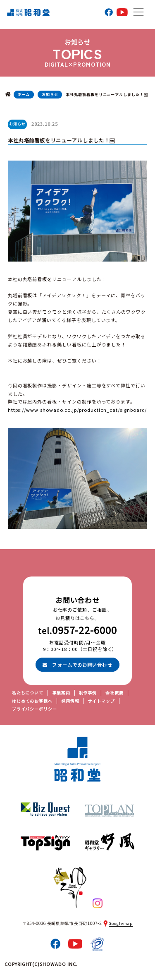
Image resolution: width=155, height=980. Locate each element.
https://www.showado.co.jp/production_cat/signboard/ (77, 410)
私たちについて (28, 693)
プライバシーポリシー (35, 709)
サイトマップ (101, 701)
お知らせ (50, 95)
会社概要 (114, 693)
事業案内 (61, 693)
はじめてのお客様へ (32, 701)
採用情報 (70, 701)
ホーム (24, 95)
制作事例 (88, 693)
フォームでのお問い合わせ (77, 665)
